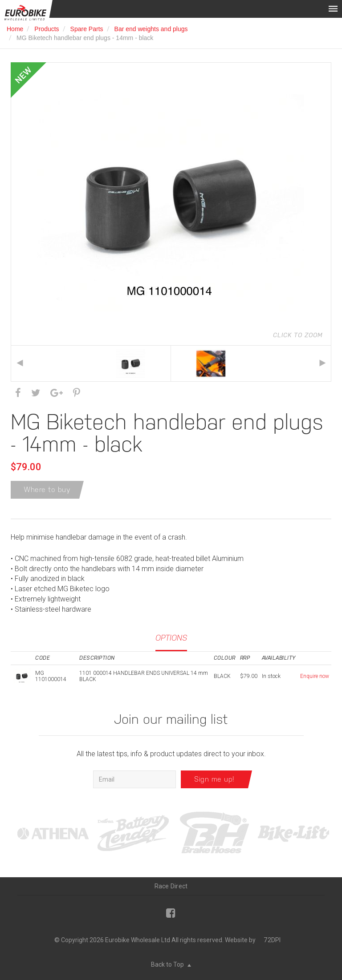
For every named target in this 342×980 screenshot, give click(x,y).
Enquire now (315, 676)
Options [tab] (171, 638)
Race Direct (171, 886)
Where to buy (47, 490)
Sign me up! (214, 779)
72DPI (272, 940)
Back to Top (171, 964)
